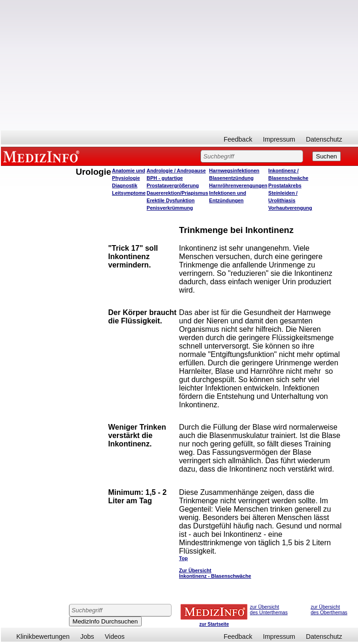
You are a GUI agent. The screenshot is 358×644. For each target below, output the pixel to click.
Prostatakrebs (285, 185)
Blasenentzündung (231, 178)
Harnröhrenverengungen (238, 185)
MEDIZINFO (43, 156)
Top (183, 558)
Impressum (279, 139)
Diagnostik (124, 185)
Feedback (238, 139)
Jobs (87, 637)
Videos (115, 637)
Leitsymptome (129, 193)
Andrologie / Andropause (176, 171)
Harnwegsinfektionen (234, 171)
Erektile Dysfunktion (171, 200)
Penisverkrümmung (170, 208)
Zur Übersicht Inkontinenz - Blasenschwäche (215, 573)
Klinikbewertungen (43, 637)
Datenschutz (324, 139)
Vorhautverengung (290, 208)
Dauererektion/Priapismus (178, 193)
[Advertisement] (179, 65)
